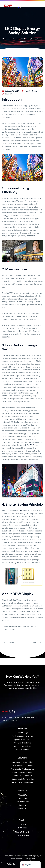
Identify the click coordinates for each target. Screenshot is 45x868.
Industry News (14, 39)
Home (5, 39)
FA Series (34, 445)
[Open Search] (39, 5)
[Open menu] (33, 5)
